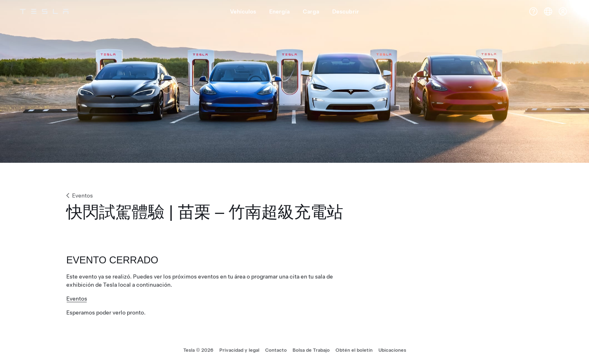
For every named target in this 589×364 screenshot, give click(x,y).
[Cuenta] (563, 11)
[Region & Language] (548, 11)
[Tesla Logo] (44, 11)
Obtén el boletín (354, 350)
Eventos (79, 195)
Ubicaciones (392, 350)
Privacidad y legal (239, 350)
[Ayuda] (533, 11)
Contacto (276, 350)
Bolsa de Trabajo (311, 350)
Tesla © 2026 (198, 350)
